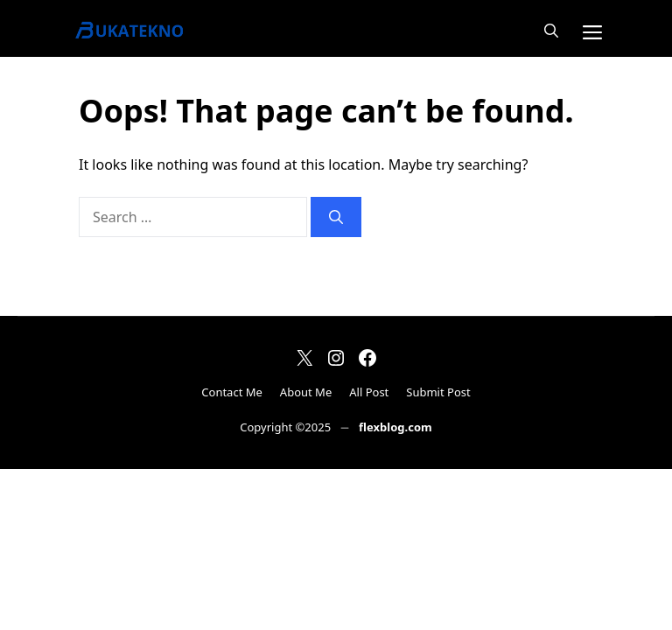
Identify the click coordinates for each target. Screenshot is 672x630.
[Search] (336, 217)
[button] (551, 31)
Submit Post (438, 392)
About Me (306, 392)
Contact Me (232, 392)
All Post (369, 392)
